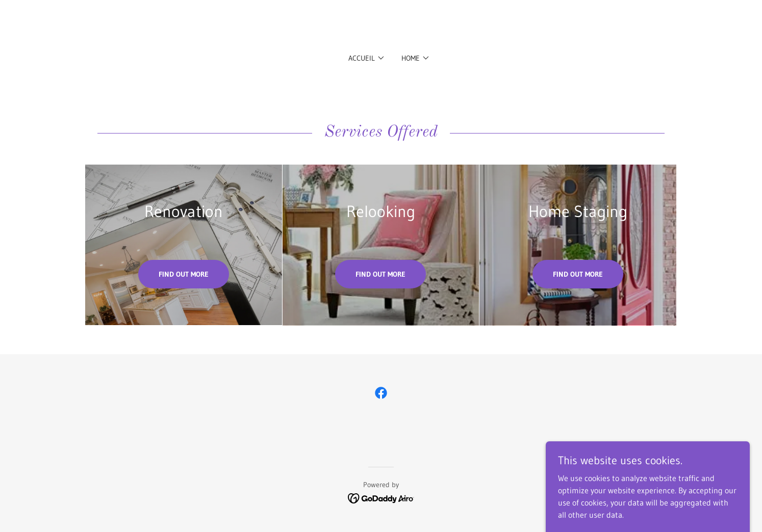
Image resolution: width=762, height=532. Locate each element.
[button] (367, 58)
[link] (381, 393)
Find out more (184, 274)
